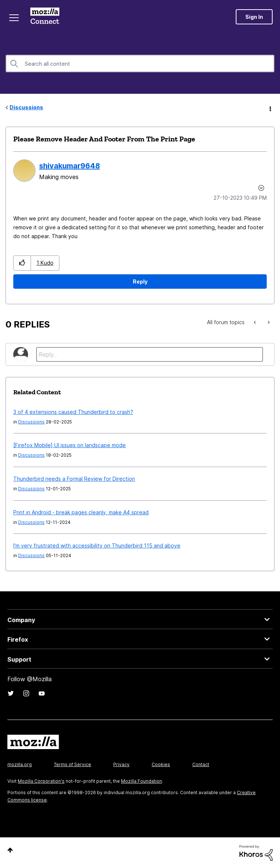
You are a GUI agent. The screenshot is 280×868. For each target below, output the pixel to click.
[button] (22, 263)
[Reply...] (150, 354)
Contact (201, 764)
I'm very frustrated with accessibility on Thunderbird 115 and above (97, 545)
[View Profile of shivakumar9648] (70, 166)
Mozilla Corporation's (41, 781)
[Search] (140, 64)
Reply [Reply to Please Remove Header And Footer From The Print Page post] (140, 282)
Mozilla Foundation (141, 781)
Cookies (161, 764)
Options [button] (270, 108)
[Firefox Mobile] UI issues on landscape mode (70, 445)
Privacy (121, 764)
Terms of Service (72, 764)
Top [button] (10, 850)
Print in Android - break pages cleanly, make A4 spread (81, 512)
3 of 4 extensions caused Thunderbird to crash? (73, 412)
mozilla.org (20, 764)
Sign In (254, 17)
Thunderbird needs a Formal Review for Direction (74, 479)
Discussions (26, 107)
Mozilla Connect (45, 17)
